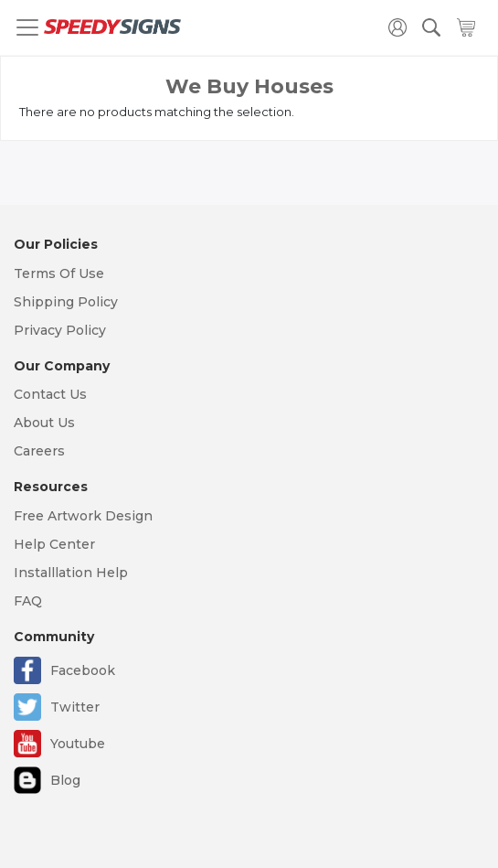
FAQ (28, 601)
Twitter (75, 707)
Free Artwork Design (83, 516)
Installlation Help (71, 573)
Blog (65, 780)
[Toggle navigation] (27, 27)
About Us (44, 423)
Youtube (78, 744)
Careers (39, 451)
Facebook (83, 670)
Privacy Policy (60, 330)
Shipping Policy (66, 302)
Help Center (54, 544)
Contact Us (50, 394)
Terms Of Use (59, 273)
